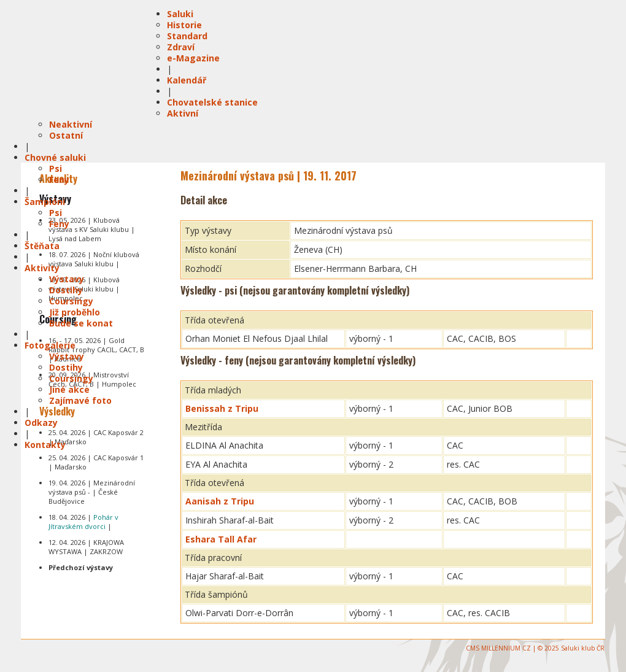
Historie (184, 25)
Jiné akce (69, 389)
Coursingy (71, 301)
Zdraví (181, 47)
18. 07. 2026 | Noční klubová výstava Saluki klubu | (94, 259)
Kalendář (187, 80)
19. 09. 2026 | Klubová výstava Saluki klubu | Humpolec (84, 289)
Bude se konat (81, 323)
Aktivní (183, 113)
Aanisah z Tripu (220, 501)
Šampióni (45, 202)
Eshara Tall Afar (221, 539)
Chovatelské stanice (212, 102)
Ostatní (66, 135)
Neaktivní (71, 124)
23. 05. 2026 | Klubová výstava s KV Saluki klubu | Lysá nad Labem (92, 229)
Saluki (180, 14)
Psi (56, 168)
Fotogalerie (50, 345)
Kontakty (45, 445)
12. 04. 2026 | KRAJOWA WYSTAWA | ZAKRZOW (86, 547)
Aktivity (42, 268)
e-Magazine (193, 58)
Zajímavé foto (80, 400)
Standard (187, 36)
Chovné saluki (55, 157)
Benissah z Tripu (222, 408)
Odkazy (41, 423)
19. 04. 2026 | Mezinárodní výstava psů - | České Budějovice (92, 492)
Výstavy (67, 279)
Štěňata (42, 246)
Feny (59, 180)
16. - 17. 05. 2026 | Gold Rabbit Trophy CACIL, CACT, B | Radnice (96, 350)
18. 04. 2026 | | (83, 522)
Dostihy (66, 290)
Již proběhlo (75, 312)
